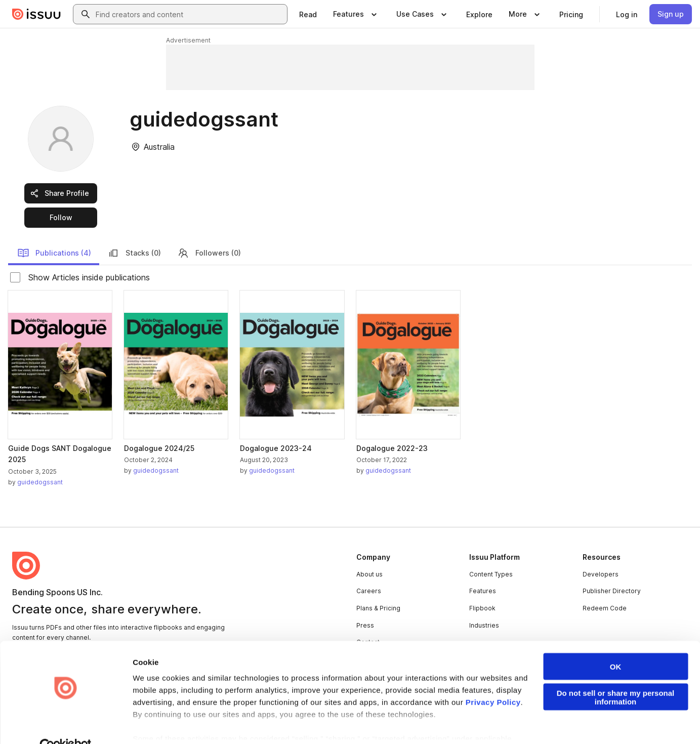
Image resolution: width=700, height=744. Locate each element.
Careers (369, 591)
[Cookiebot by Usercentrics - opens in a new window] (66, 724)
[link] (308, 14)
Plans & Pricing (378, 608)
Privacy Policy (493, 680)
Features (483, 591)
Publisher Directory (612, 591)
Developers (601, 574)
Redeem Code (605, 608)
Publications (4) (54, 253)
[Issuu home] (36, 14)
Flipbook (482, 608)
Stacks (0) (134, 253)
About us (369, 574)
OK (616, 645)
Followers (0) (209, 253)
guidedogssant (40, 482)
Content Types (491, 574)
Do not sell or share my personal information (616, 675)
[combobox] (189, 14)
